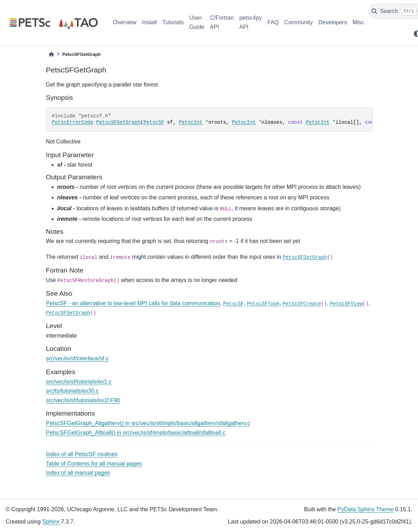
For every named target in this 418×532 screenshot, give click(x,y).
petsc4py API (251, 22)
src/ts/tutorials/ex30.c (72, 391)
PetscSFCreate (302, 304)
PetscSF (154, 122)
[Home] (51, 54)
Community (299, 22)
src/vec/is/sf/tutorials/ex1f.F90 (83, 400)
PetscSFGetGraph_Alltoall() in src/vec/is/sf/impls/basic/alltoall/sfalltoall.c (136, 433)
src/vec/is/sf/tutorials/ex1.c (79, 382)
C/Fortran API (222, 22)
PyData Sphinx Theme (366, 509)
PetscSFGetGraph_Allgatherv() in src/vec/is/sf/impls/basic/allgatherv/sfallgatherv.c (148, 423)
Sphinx (51, 522)
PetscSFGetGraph (118, 122)
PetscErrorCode (73, 122)
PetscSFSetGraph (305, 257)
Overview (125, 22)
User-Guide (197, 22)
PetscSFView (346, 304)
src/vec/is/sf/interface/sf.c (78, 358)
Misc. (359, 22)
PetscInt (191, 122)
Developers (333, 22)
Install (149, 22)
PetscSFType (263, 304)
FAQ (273, 22)
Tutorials (173, 22)
